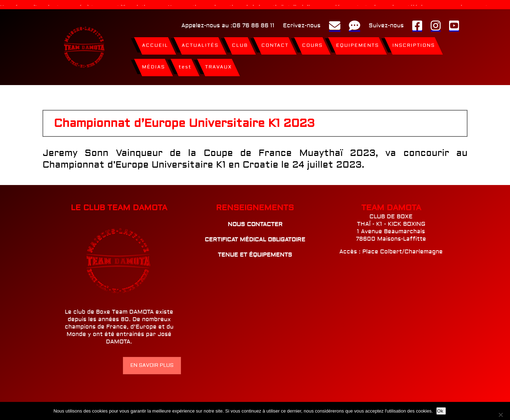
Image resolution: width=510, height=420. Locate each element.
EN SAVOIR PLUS (152, 364)
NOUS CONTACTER (255, 223)
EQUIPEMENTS (358, 44)
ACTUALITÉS (200, 44)
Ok (440, 411)
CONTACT (275, 44)
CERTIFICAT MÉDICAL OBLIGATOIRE (255, 238)
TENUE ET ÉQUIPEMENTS (255, 253)
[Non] (502, 415)
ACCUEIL (155, 44)
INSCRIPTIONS (414, 44)
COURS (312, 44)
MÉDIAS (154, 66)
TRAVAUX (219, 66)
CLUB (240, 44)
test (185, 66)
